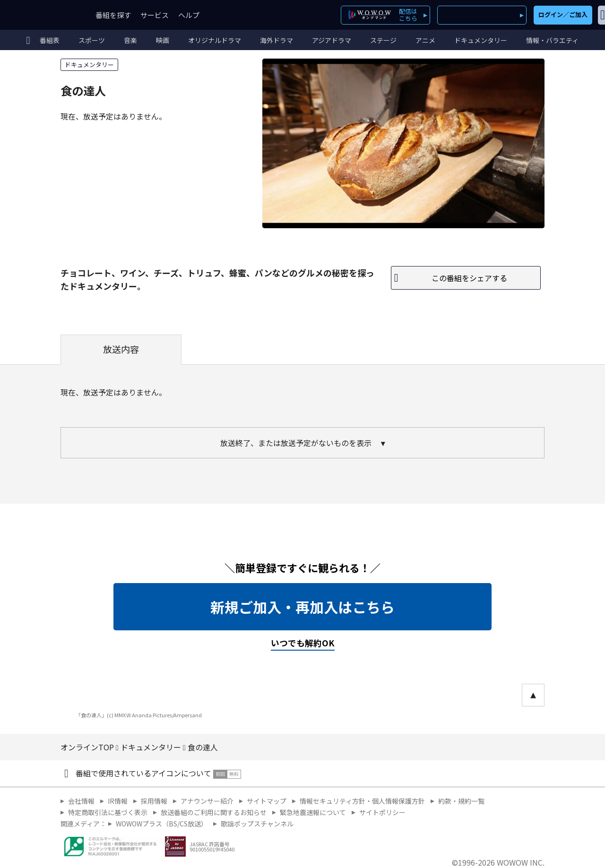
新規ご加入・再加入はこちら (302, 607)
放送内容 (121, 349)
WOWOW (42, 15)
